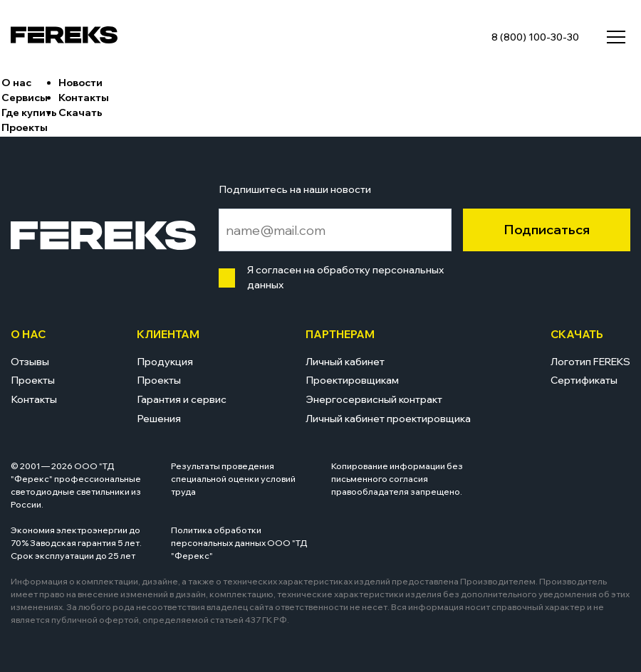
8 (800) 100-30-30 (535, 37)
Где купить (29, 112)
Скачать (80, 112)
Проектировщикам (352, 380)
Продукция (165, 362)
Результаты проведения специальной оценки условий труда (233, 479)
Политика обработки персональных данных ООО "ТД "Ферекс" (239, 543)
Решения (159, 419)
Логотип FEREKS (590, 362)
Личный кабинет (345, 362)
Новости (80, 83)
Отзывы (30, 362)
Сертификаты (584, 380)
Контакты (84, 98)
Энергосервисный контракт (374, 399)
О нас (16, 83)
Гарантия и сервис (182, 399)
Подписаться (547, 230)
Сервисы (25, 98)
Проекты (25, 127)
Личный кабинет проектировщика (388, 419)
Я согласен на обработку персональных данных (342, 277)
